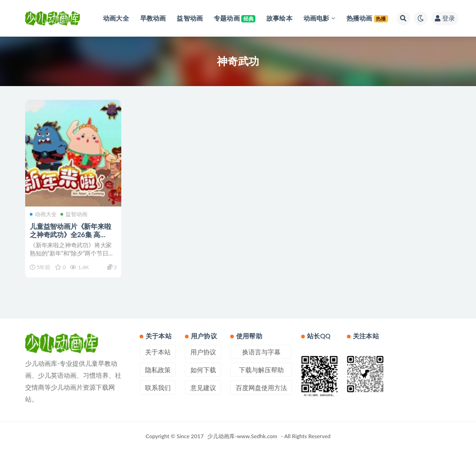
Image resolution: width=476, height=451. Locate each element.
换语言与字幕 (261, 352)
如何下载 (203, 370)
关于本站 (158, 352)
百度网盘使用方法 (261, 388)
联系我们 (158, 388)
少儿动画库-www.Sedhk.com (242, 436)
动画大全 (43, 214)
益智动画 (74, 214)
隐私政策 (158, 370)
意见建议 (203, 388)
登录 (445, 18)
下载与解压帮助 (261, 370)
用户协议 (203, 352)
